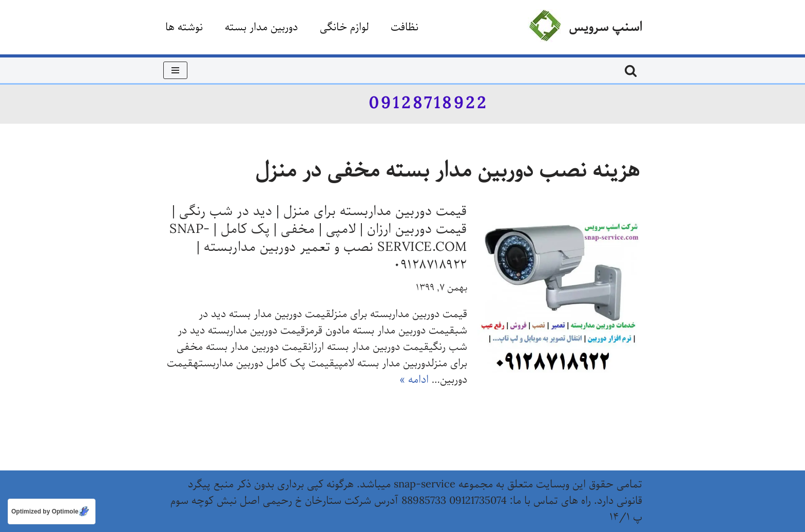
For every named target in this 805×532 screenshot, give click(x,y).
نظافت (405, 27)
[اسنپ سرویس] (585, 27)
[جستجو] (631, 71)
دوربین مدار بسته (261, 27)
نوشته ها (184, 27)
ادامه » (414, 380)
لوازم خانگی (344, 27)
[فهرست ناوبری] (175, 70)
